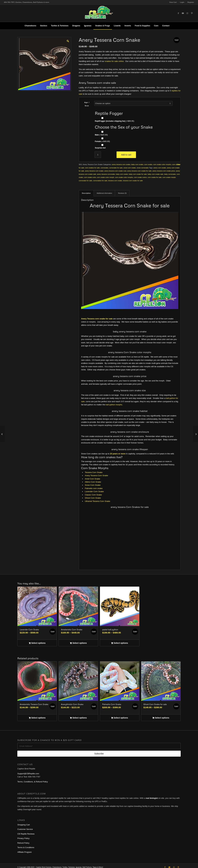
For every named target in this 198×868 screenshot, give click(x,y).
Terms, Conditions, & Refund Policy (33, 782)
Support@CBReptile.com (28, 774)
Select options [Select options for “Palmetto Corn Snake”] (120, 718)
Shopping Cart (24, 825)
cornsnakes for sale (100, 181)
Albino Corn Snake (93, 482)
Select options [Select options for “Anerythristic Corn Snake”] (78, 718)
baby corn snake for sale (138, 174)
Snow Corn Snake (93, 485)
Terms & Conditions (26, 847)
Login (182, 2)
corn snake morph (169, 177)
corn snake (148, 164)
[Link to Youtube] (183, 13)
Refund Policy (23, 843)
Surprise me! (100, 148)
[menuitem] (173, 2)
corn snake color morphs (162, 164)
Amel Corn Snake (92, 479)
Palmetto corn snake (94, 488)
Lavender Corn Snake (94, 491)
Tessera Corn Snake (94, 472)
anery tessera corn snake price (164, 171)
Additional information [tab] (104, 193)
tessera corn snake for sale (133, 181)
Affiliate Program (25, 852)
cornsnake (105, 168)
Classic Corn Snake (93, 495)
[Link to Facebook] (178, 13)
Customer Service (25, 829)
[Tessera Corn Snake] (196, 434)
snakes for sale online (114, 61)
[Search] (173, 26)
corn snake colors (140, 177)
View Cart (173, 2)
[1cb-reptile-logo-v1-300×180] (99, 13)
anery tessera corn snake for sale (139, 171)
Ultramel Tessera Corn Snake (98, 501)
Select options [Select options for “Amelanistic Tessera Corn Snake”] (37, 718)
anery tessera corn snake (121, 164)
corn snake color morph (105, 177)
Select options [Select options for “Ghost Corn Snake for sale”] (161, 718)
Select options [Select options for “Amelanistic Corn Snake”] (78, 643)
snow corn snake (130, 168)
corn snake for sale (155, 177)
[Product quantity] (98, 155)
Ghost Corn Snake (93, 498)
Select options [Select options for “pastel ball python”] (120, 643)
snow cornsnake (143, 168)
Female (102, 141)
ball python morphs (114, 405)
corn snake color (90, 177)
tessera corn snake (115, 181)
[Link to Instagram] (187, 13)
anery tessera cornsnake (106, 174)
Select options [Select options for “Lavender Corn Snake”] (37, 643)
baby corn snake (137, 164)
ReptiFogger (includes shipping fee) (115, 121)
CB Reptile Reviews (26, 834)
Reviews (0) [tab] (122, 193)
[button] (68, 41)
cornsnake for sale (116, 168)
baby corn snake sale (155, 174)
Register (191, 2)
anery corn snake (160, 168)
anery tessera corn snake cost (115, 171)
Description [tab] (86, 193)
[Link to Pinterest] (192, 13)
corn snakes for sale (92, 168)
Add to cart (126, 155)
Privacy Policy (23, 838)
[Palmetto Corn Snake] (2, 434)
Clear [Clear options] (178, 165)
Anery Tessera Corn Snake (96, 475)
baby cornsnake (170, 174)
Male (101, 135)
